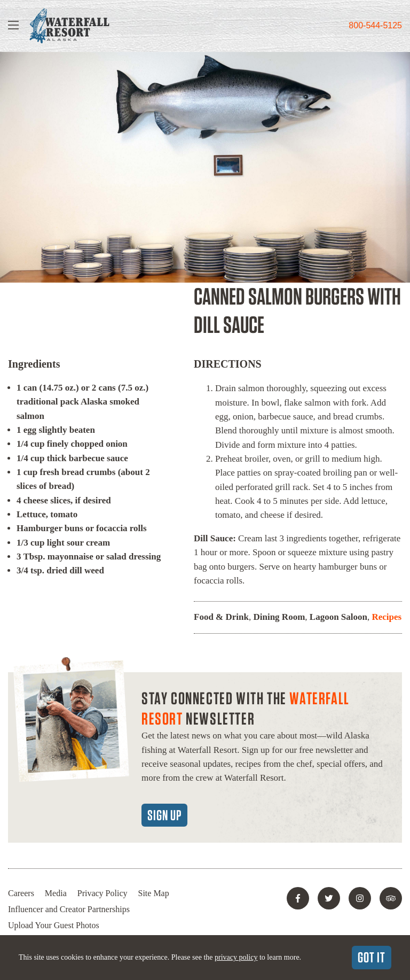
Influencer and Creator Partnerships (69, 909)
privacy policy (236, 957)
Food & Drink (221, 617)
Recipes (387, 617)
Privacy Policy (102, 893)
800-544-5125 (375, 25)
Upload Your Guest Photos (54, 925)
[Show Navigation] (13, 26)
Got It (372, 957)
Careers (21, 893)
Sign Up (164, 815)
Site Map (154, 893)
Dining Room (279, 617)
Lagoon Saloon (338, 617)
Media (56, 893)
